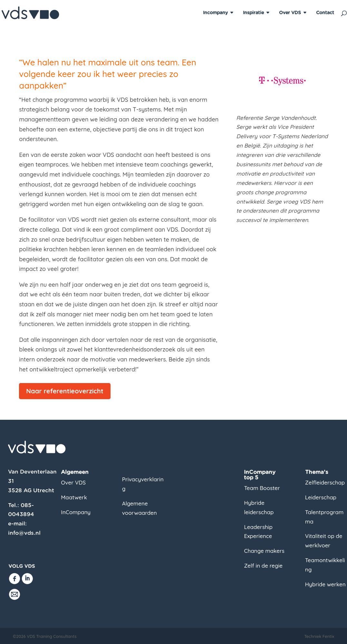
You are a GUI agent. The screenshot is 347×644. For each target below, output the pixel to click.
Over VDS (290, 13)
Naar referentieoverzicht (65, 391)
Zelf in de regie (263, 566)
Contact (325, 13)
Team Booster (262, 488)
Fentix (328, 636)
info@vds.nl (24, 533)
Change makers (264, 551)
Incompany (215, 13)
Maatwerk (74, 497)
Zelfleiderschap (325, 482)
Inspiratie (253, 13)
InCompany (76, 512)
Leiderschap (321, 497)
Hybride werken (325, 584)
